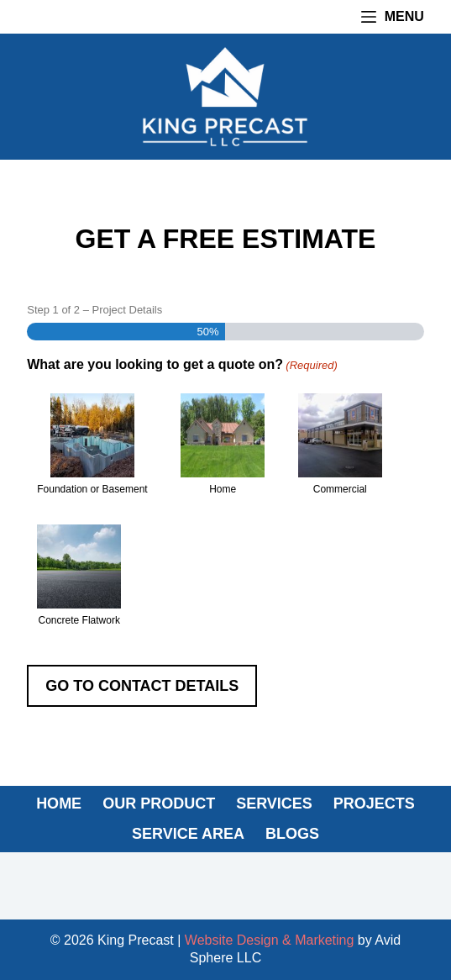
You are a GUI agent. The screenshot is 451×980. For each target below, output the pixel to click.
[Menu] (393, 17)
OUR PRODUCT (159, 803)
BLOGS (292, 834)
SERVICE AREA (188, 834)
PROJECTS (374, 803)
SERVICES (274, 803)
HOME (59, 803)
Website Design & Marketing (270, 940)
